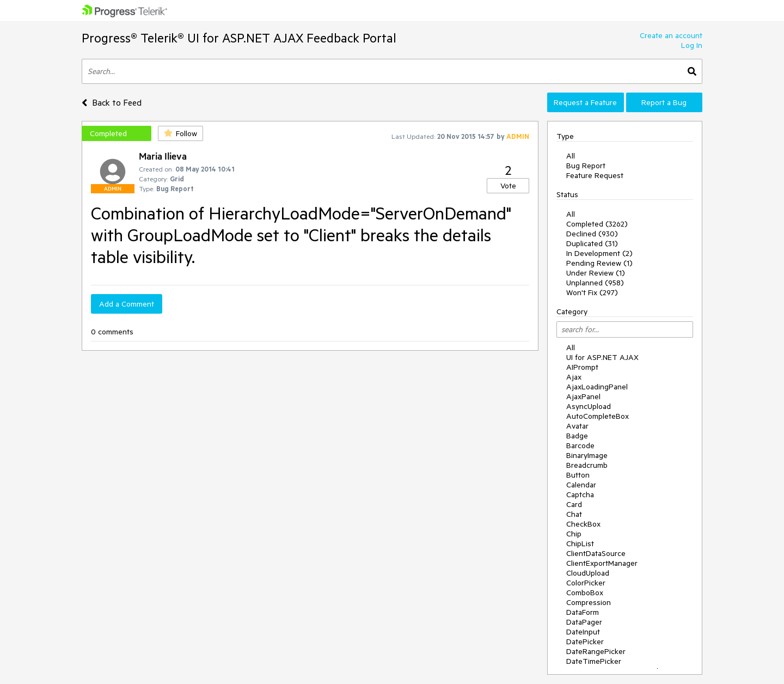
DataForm (583, 612)
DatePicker (585, 642)
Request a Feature (585, 102)
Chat (574, 514)
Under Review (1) (596, 273)
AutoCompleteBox (598, 416)
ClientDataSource (596, 553)
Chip (574, 534)
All (571, 156)
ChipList (580, 543)
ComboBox (585, 593)
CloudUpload (588, 573)
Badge (577, 436)
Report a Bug (664, 102)
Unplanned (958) (595, 283)
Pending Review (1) (599, 263)
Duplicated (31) (592, 243)
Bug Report (586, 166)
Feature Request (595, 175)
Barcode (580, 445)
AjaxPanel (583, 396)
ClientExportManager (602, 563)
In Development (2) (599, 253)
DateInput (583, 632)
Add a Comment (127, 304)
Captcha (580, 494)
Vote (508, 186)
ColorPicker (586, 583)
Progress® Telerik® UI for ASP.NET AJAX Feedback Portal (239, 38)
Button (578, 475)
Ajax (574, 377)
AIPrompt (582, 367)
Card (574, 504)
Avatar (577, 426)
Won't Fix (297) (592, 292)
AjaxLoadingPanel (597, 387)
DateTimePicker (594, 661)
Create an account (671, 35)
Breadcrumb (587, 465)
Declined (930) (592, 234)
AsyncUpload (589, 406)
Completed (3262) (597, 224)
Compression (589, 602)
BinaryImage (587, 455)
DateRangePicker (596, 651)
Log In (692, 45)
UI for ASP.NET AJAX (602, 357)
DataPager (584, 622)
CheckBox (583, 524)
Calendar (581, 485)
